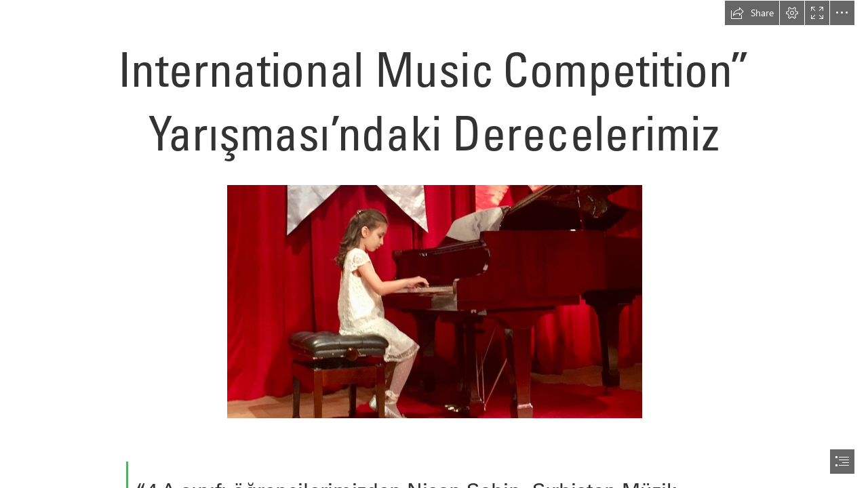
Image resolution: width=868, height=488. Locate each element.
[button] (752, 13)
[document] (434, 244)
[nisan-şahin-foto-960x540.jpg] (434, 301)
